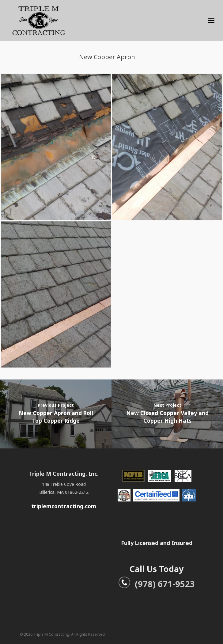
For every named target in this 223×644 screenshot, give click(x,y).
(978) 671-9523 (157, 584)
